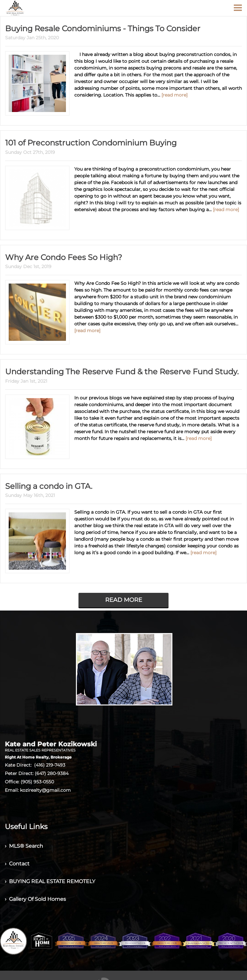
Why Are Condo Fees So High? (64, 257)
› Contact (17, 864)
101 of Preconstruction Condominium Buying (91, 143)
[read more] (174, 95)
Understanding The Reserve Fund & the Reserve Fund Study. (122, 372)
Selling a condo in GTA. (49, 486)
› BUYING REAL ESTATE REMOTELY (50, 881)
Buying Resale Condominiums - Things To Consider (103, 28)
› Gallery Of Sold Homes (35, 899)
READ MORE (124, 600)
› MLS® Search (24, 846)
